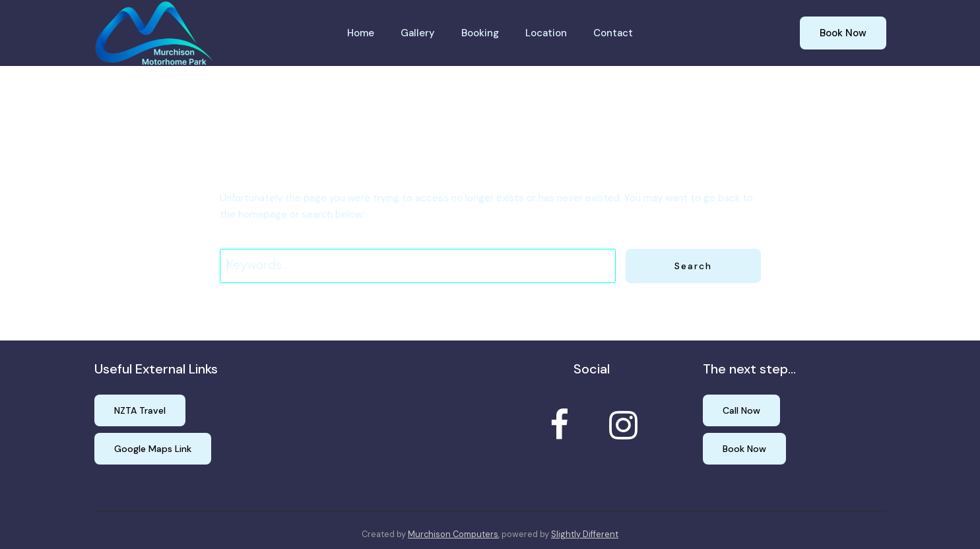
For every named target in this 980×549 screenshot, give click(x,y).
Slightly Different (585, 534)
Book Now (843, 33)
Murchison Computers (453, 534)
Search (693, 266)
